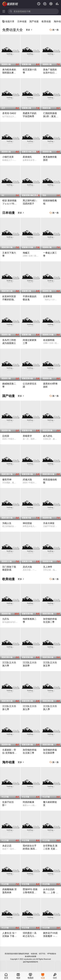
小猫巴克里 (8, 157)
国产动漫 (34, 21)
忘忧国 (6, 436)
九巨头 (6, 619)
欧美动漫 (46, 21)
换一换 (54, 30)
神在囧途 (27, 523)
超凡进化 (48, 436)
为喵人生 (7, 523)
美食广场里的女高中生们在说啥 (50, 73)
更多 (29, 30)
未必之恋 (7, 846)
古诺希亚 (48, 296)
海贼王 (26, 253)
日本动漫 (22, 21)
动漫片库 (8, 21)
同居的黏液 (28, 802)
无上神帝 (48, 567)
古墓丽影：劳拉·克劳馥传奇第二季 (9, 753)
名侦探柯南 (49, 340)
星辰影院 (10, 4)
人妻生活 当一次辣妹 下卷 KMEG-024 (9, 936)
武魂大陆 (27, 480)
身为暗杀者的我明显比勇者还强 (9, 73)
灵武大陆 (27, 567)
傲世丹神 (7, 480)
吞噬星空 (27, 436)
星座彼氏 (27, 157)
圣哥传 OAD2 (9, 113)
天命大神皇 (49, 523)
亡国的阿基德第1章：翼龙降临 (51, 116)
